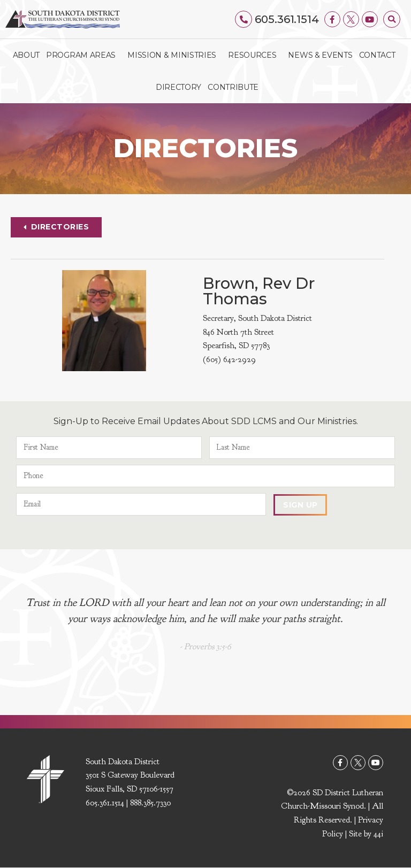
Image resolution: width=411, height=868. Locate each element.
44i (378, 834)
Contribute (233, 87)
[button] (392, 19)
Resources (255, 55)
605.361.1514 (287, 19)
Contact (377, 55)
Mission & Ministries (174, 55)
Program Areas (83, 55)
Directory (178, 87)
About (26, 55)
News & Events (320, 55)
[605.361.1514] (244, 19)
